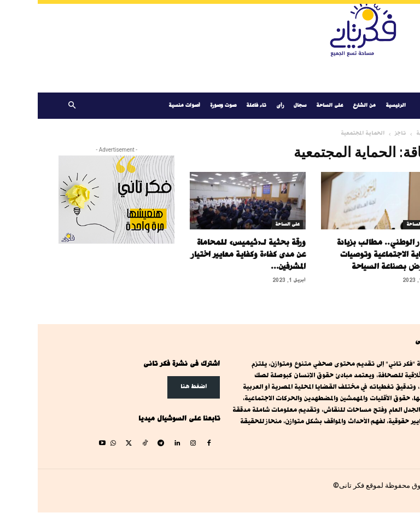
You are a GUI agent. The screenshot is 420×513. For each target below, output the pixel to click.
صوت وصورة (185, 105)
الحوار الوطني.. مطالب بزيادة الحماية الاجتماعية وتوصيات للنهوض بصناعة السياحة (349, 254)
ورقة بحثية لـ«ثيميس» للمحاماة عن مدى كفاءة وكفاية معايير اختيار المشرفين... (211, 254)
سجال (262, 105)
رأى (242, 105)
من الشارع (326, 105)
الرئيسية (358, 105)
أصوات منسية (147, 105)
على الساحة (292, 105)
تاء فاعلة (218, 105)
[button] (34, 106)
